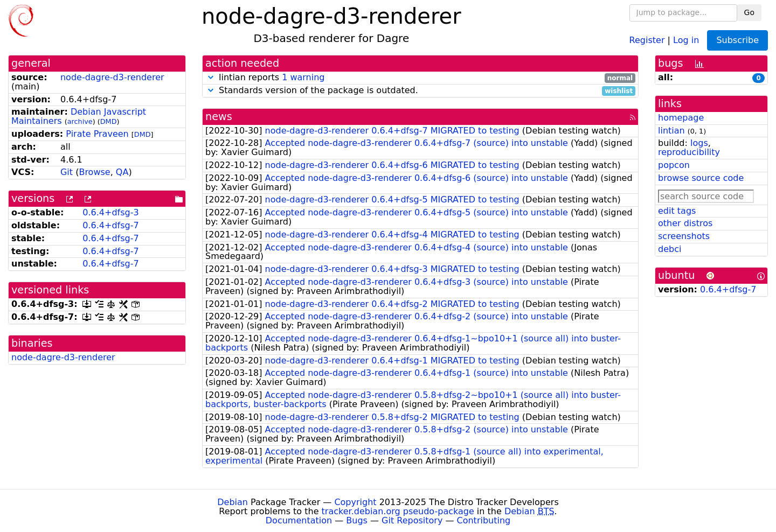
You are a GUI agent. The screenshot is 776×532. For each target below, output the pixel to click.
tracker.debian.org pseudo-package (398, 511)
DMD (109, 121)
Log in (686, 40)
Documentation (299, 520)
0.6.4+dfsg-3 (110, 212)
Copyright (355, 502)
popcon (674, 165)
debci (670, 249)
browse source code (701, 178)
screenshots (684, 236)
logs (699, 143)
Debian (233, 502)
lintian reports (420, 78)
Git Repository (412, 520)
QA (122, 172)
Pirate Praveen (97, 134)
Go (749, 12)
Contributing (484, 520)
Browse (94, 172)
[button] (211, 77)
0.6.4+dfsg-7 (110, 225)
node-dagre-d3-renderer (112, 77)
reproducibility (689, 152)
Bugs (357, 520)
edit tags (677, 211)
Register (647, 40)
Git (67, 172)
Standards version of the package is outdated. (420, 91)
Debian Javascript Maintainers (79, 116)
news (219, 117)
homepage (681, 118)
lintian (671, 131)
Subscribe (737, 40)
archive (80, 121)
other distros (685, 223)
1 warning (303, 77)
